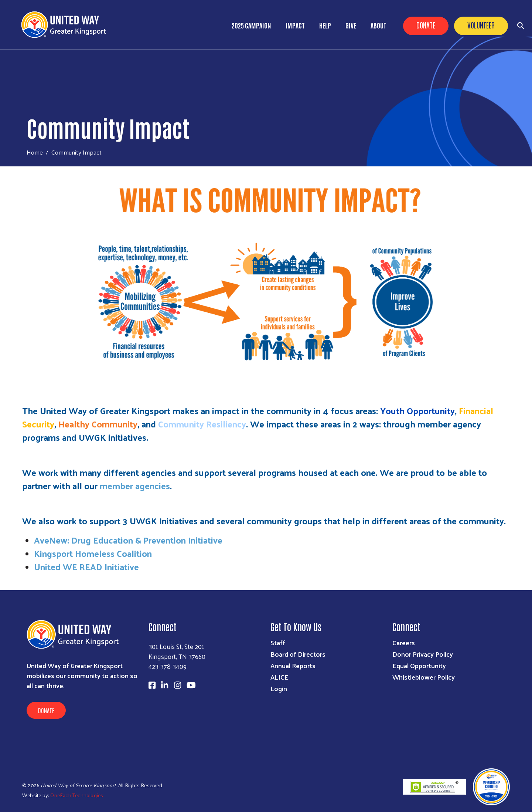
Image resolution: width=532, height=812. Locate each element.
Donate (426, 25)
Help (325, 25)
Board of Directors (298, 654)
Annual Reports (293, 665)
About (378, 25)
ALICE (279, 677)
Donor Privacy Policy (423, 654)
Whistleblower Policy (424, 677)
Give (351, 25)
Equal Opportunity (419, 665)
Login (279, 688)
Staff (278, 642)
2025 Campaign (251, 25)
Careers (404, 642)
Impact (295, 25)
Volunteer (481, 25)
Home (35, 152)
